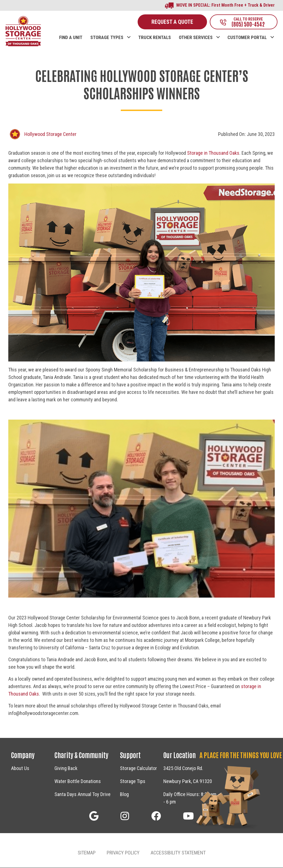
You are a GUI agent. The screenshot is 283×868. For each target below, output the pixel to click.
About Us (20, 769)
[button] (129, 32)
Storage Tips (133, 782)
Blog (124, 795)
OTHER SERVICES (196, 38)
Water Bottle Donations (78, 782)
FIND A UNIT (71, 38)
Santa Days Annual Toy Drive (82, 795)
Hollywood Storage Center (50, 135)
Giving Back (66, 769)
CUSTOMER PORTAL (247, 38)
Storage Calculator (138, 769)
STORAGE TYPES (107, 38)
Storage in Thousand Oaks (213, 153)
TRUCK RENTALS (154, 38)
